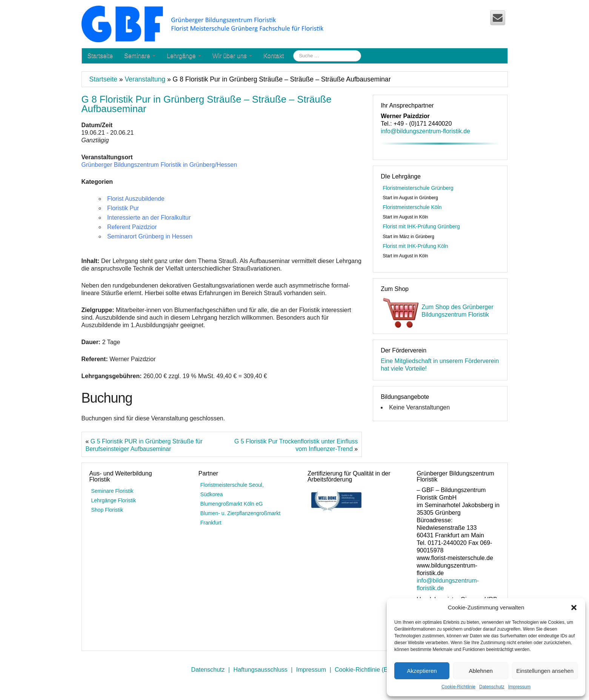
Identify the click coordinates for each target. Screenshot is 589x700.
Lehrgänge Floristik (114, 500)
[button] (574, 608)
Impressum (519, 687)
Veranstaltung (145, 79)
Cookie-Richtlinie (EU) (364, 670)
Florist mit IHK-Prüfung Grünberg (421, 226)
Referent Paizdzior (132, 227)
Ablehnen (481, 671)
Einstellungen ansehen (545, 671)
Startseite (100, 56)
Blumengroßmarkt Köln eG (232, 504)
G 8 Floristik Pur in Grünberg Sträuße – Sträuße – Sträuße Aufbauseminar (207, 104)
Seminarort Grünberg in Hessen (150, 236)
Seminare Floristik (112, 491)
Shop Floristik (107, 510)
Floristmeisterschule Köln (412, 207)
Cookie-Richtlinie (458, 687)
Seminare (140, 56)
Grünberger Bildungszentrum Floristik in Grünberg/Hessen (159, 165)
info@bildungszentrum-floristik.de (425, 131)
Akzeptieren (422, 671)
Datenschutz (492, 687)
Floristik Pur (123, 208)
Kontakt (274, 56)
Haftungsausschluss (261, 670)
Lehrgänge (184, 56)
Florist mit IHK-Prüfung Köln (415, 246)
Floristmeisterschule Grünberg (418, 188)
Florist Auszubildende (136, 199)
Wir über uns (232, 56)
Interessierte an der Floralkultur (149, 218)
